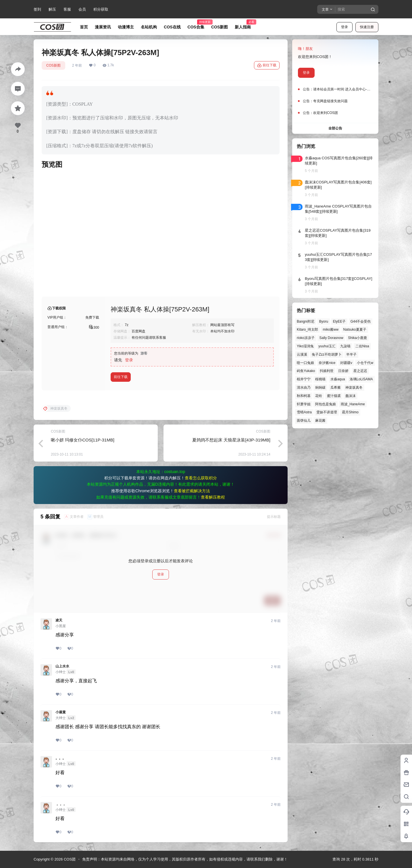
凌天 (59, 620)
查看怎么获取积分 (201, 478)
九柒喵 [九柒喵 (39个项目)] (345, 346)
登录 (344, 27)
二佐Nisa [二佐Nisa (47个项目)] (362, 346)
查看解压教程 (213, 497)
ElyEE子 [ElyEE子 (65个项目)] (339, 321)
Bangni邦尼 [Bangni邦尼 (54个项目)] (306, 321)
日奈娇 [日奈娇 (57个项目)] (343, 371)
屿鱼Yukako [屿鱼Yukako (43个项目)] (306, 371)
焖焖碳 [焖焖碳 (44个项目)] (320, 387)
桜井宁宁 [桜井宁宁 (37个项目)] (304, 379)
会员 (82, 9)
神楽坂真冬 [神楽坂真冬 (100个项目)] (354, 387)
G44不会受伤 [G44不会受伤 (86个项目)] (361, 321)
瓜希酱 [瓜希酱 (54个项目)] (336, 387)
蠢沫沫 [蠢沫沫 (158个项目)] (351, 396)
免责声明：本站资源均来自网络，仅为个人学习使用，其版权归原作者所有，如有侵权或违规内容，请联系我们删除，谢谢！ (185, 859)
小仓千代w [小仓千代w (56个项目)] (365, 363)
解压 (52, 9)
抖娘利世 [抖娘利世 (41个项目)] (327, 371)
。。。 (61, 758)
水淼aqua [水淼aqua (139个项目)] (338, 379)
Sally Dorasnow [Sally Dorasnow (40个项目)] (331, 338)
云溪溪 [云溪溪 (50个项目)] (302, 354)
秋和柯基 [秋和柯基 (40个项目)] (304, 396)
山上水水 (62, 666)
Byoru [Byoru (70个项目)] (324, 321)
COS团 (69, 859)
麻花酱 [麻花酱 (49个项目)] (320, 421)
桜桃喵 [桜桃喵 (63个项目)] (320, 379)
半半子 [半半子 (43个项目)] (351, 354)
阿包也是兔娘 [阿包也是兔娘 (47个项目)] (326, 404)
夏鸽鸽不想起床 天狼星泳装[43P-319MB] (231, 440)
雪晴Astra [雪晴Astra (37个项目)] (304, 412)
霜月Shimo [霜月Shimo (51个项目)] (350, 412)
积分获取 (101, 9)
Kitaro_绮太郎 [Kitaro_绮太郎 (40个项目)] (307, 330)
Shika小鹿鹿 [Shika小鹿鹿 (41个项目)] (357, 338)
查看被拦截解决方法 (192, 491)
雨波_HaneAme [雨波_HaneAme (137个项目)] (353, 404)
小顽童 (61, 712)
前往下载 (267, 65)
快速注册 (367, 27)
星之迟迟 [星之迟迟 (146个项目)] (360, 371)
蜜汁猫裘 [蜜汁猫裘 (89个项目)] (334, 396)
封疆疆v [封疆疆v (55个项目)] (346, 363)
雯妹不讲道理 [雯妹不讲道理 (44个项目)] (327, 412)
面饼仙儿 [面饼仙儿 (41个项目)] (304, 421)
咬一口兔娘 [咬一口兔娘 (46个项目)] (305, 363)
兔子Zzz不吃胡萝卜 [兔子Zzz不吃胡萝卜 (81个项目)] (327, 354)
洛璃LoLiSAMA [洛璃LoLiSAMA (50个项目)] (361, 379)
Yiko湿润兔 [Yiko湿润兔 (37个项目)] (305, 346)
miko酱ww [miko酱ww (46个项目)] (331, 330)
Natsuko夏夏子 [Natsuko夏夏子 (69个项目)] (355, 330)
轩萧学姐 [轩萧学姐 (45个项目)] (304, 404)
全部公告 (335, 128)
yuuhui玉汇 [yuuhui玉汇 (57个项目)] (327, 346)
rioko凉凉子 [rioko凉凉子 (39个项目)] (306, 338)
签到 (37, 9)
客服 (67, 9)
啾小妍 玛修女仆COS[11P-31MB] (83, 440)
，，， (61, 804)
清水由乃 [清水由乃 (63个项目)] (304, 387)
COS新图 (53, 65)
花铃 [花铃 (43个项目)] (319, 396)
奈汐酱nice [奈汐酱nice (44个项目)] (327, 363)
